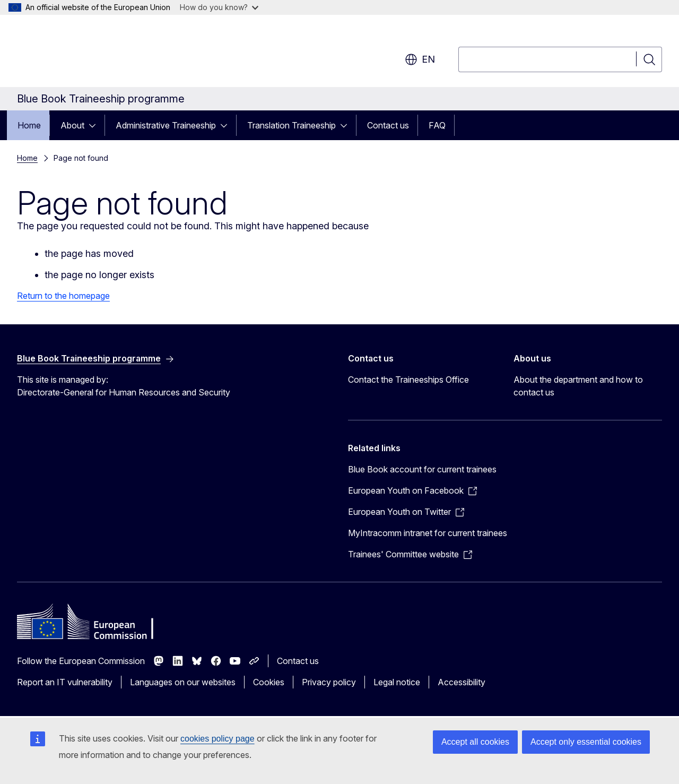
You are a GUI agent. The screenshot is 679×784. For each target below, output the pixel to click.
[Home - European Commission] (103, 53)
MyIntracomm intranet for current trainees (428, 533)
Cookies (269, 682)
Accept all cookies (475, 742)
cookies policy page (217, 739)
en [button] (420, 59)
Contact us (388, 125)
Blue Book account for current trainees (422, 469)
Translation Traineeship (291, 125)
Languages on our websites (183, 682)
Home (29, 125)
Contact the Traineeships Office (408, 380)
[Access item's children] (95, 125)
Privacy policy (329, 682)
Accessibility (462, 682)
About (72, 125)
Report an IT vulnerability (65, 682)
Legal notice (397, 682)
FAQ (437, 125)
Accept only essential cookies (586, 742)
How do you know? (219, 7)
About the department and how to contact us (578, 386)
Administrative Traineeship (166, 125)
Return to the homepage (63, 296)
